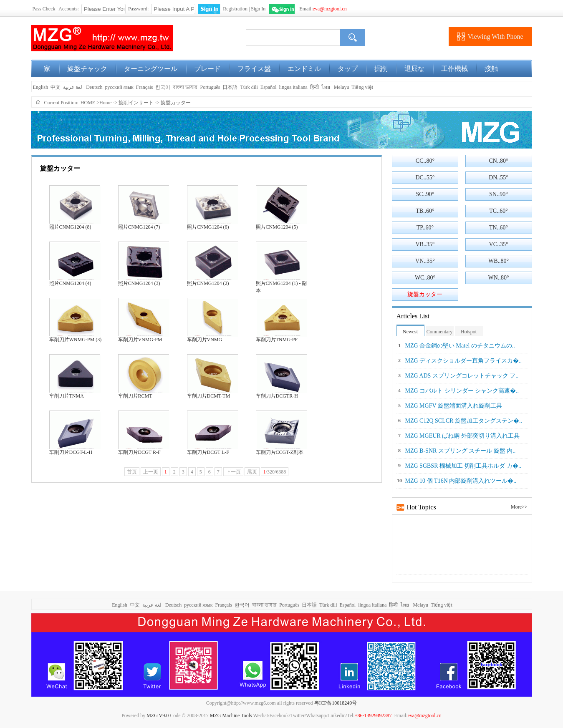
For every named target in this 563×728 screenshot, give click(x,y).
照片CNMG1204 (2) (208, 283)
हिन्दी (314, 87)
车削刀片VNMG (205, 340)
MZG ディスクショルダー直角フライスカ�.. (464, 361)
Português (210, 87)
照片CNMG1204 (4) (70, 283)
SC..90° (425, 194)
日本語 (230, 87)
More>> (519, 507)
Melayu (342, 87)
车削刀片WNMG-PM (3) (76, 340)
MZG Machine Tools (231, 715)
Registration (235, 9)
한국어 (163, 87)
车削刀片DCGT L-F (208, 452)
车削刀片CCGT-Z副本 (280, 452)
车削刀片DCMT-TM (209, 396)
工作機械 (454, 69)
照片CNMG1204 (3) (139, 283)
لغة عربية (73, 87)
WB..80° (499, 261)
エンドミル (304, 69)
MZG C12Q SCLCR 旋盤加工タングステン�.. (464, 421)
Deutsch (94, 87)
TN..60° (499, 228)
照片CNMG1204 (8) (70, 227)
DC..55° (425, 178)
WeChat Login (282, 9)
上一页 (151, 472)
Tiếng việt (362, 87)
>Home (104, 103)
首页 (132, 472)
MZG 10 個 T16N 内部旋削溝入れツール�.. (461, 481)
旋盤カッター (176, 103)
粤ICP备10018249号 (336, 703)
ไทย (326, 87)
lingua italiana (293, 87)
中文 (56, 87)
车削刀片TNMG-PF (277, 340)
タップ (348, 69)
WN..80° (499, 278)
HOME (88, 103)
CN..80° (499, 161)
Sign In (258, 9)
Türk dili (249, 87)
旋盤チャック (87, 69)
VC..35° (499, 244)
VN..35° (425, 261)
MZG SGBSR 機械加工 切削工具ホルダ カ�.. (463, 466)
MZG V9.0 (158, 715)
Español (269, 87)
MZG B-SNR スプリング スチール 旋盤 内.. (461, 451)
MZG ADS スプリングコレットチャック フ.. (462, 376)
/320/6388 (275, 472)
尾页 (252, 472)
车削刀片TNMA (67, 396)
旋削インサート (136, 103)
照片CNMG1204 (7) (139, 227)
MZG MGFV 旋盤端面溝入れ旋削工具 (454, 406)
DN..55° (499, 178)
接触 (491, 69)
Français (145, 87)
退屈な (414, 69)
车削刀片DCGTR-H (277, 396)
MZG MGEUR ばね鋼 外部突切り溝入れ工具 (462, 436)
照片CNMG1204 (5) (277, 227)
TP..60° (425, 228)
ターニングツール (151, 69)
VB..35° (425, 244)
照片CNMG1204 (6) (208, 227)
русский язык (119, 87)
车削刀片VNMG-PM (140, 340)
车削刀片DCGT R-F (139, 452)
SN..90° (499, 194)
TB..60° (425, 211)
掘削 (381, 69)
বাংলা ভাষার (185, 87)
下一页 (233, 472)
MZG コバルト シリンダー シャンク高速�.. (462, 391)
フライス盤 (254, 69)
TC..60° (499, 211)
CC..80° (425, 161)
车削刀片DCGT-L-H (71, 452)
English (40, 87)
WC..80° (425, 278)
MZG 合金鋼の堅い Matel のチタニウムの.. (460, 346)
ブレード (207, 69)
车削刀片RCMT (135, 396)
